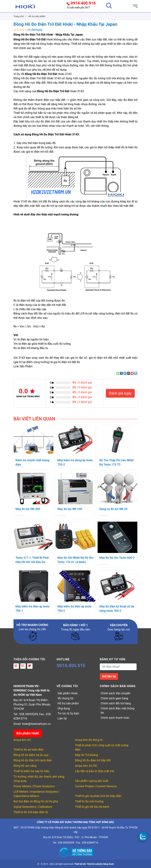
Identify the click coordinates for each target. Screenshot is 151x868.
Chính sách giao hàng (114, 698)
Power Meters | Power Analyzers (34, 786)
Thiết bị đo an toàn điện (28, 750)
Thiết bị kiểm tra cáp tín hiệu (31, 771)
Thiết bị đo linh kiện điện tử (31, 812)
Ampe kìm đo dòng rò (89, 740)
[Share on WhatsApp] (118, 373)
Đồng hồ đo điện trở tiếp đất (93, 760)
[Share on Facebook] (121, 373)
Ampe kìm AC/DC (86, 766)
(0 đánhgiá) (35, 30)
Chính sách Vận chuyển (115, 693)
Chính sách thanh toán (115, 718)
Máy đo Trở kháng (86, 755)
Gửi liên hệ (109, 676)
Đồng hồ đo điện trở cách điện (33, 760)
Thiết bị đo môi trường (89, 801)
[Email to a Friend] (129, 373)
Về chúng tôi (65, 698)
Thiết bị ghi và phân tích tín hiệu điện (98, 796)
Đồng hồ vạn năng (25, 766)
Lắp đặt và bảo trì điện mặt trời (95, 771)
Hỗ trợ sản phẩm (68, 703)
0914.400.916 (83, 3)
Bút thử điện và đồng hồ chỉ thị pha (36, 801)
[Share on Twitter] (125, 373)
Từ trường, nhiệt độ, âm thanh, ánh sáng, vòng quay (39, 779)
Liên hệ (62, 718)
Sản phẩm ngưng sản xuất (92, 781)
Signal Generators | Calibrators (33, 807)
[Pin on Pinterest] (132, 373)
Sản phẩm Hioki (68, 693)
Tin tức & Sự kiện (68, 713)
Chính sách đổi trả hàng (116, 703)
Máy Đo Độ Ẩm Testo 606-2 (117, 558)
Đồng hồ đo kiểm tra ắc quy (31, 755)
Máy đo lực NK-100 (70, 509)
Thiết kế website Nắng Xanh (100, 864)
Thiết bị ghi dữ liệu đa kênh (92, 807)
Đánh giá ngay (120, 393)
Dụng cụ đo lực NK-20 (113, 509)
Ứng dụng (64, 708)
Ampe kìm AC (22, 740)
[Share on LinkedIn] (136, 373)
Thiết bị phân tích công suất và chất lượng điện (102, 747)
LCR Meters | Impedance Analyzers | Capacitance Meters (36, 794)
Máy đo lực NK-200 (28, 509)
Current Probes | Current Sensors (96, 786)
